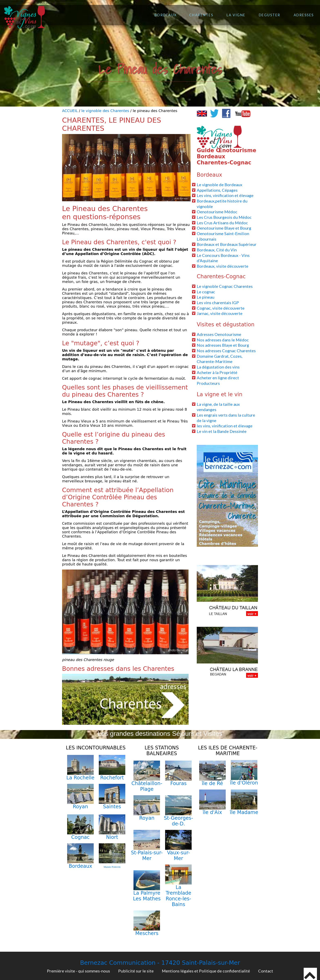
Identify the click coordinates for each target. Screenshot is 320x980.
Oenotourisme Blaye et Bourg (224, 228)
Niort (112, 837)
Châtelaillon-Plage (147, 786)
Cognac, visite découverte (221, 308)
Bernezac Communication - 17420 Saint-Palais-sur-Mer (160, 963)
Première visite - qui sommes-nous (78, 971)
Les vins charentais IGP (218, 302)
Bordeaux (81, 866)
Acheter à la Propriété (217, 372)
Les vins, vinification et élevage (225, 195)
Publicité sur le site (136, 971)
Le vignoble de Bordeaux (219, 185)
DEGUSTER (270, 15)
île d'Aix (212, 812)
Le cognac (206, 292)
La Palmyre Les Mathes (147, 896)
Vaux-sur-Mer (178, 856)
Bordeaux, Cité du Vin (217, 250)
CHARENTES (201, 15)
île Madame (244, 812)
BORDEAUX (166, 15)
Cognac (80, 837)
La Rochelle (80, 778)
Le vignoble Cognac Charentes (225, 286)
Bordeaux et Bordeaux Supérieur (227, 244)
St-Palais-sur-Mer (147, 856)
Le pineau (206, 297)
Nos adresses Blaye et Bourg (223, 345)
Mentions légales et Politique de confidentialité (206, 971)
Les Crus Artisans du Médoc (222, 223)
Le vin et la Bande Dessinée (222, 431)
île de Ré (212, 783)
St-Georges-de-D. (178, 821)
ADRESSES (304, 15)
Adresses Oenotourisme (219, 334)
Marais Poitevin (112, 867)
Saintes (112, 807)
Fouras (178, 783)
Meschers (147, 933)
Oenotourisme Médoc (217, 212)
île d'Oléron (244, 783)
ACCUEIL (70, 111)
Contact (266, 971)
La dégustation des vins (218, 367)
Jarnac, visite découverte (220, 313)
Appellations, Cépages (217, 190)
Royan (80, 807)
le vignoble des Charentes (105, 111)
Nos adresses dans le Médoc (223, 340)
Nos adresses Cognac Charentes (226, 351)
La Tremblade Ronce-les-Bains (178, 896)
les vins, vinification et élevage (225, 426)
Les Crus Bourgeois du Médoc (224, 217)
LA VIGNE (236, 15)
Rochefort (112, 778)
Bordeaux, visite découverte (223, 266)
